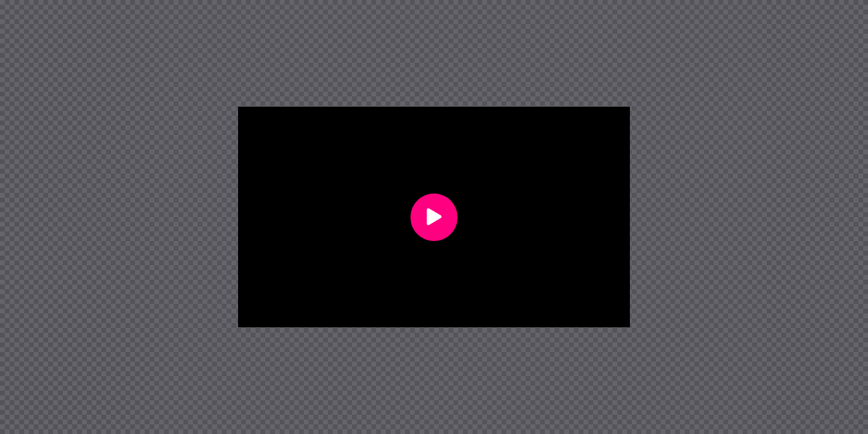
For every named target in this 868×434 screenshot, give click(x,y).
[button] (434, 217)
